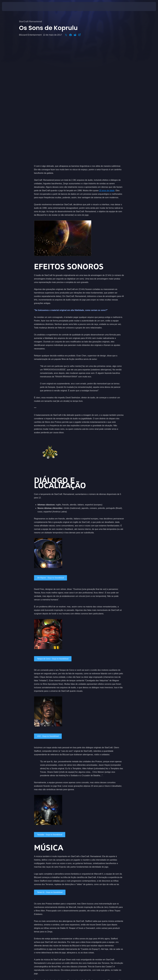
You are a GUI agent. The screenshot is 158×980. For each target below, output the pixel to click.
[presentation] (10, 6)
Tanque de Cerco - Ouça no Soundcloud (55, 542)
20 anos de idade (107, 73)
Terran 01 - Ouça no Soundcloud (52, 777)
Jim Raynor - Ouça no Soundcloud (52, 460)
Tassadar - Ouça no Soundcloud (51, 718)
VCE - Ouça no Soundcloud (49, 620)
